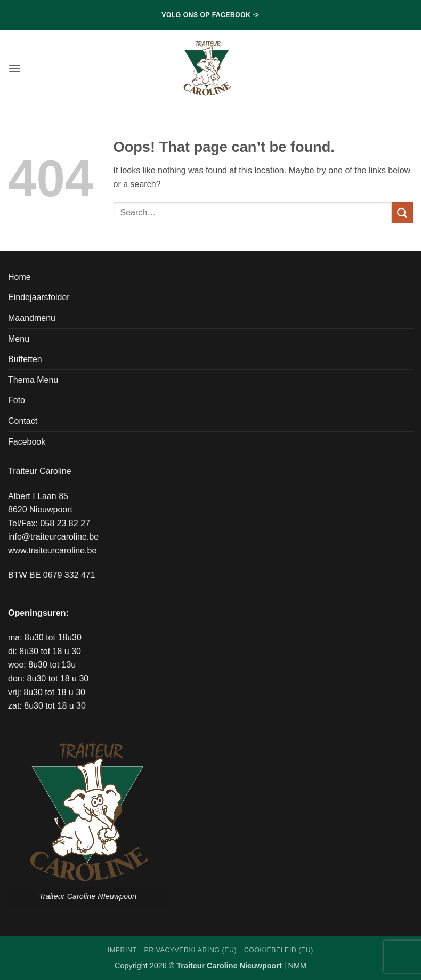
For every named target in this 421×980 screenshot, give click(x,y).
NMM (297, 966)
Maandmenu (32, 318)
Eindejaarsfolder (39, 297)
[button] (14, 68)
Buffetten (25, 359)
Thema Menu (33, 380)
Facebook (27, 442)
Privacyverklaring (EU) (190, 950)
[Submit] (402, 212)
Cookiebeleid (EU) (279, 950)
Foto (17, 400)
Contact (23, 421)
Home (19, 277)
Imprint (122, 950)
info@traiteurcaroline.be (53, 537)
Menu (19, 339)
